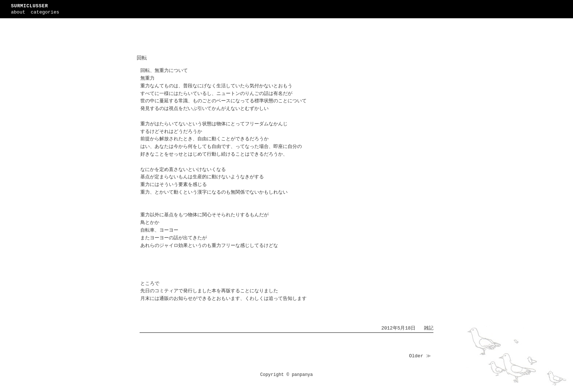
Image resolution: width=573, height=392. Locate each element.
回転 (142, 58)
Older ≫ (420, 356)
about (18, 12)
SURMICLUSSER (29, 6)
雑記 (429, 328)
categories (45, 12)
